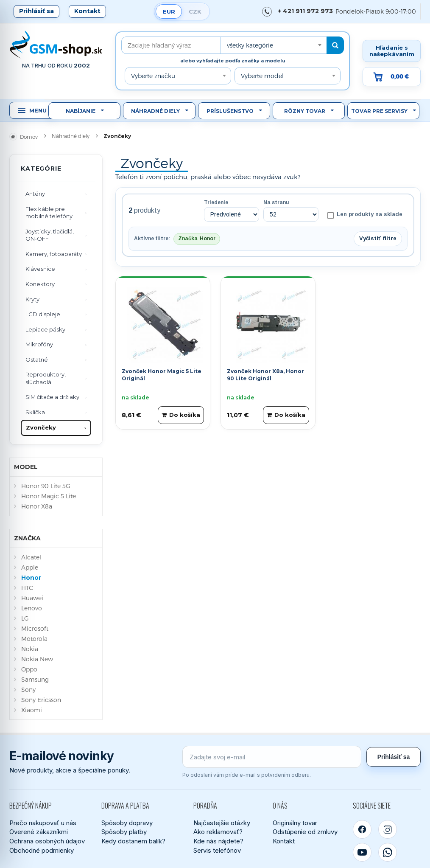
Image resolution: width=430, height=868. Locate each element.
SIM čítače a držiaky (52, 397)
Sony (28, 690)
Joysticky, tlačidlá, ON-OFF (50, 235)
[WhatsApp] (388, 852)
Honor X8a (37, 506)
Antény (35, 194)
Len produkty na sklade (365, 215)
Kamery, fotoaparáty (54, 254)
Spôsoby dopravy (127, 823)
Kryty (32, 299)
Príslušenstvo (230, 111)
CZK (195, 11)
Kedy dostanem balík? (133, 841)
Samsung (35, 679)
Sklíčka (35, 412)
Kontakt (87, 11)
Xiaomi (32, 710)
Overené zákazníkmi (39, 832)
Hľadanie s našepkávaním (392, 51)
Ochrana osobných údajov (47, 841)
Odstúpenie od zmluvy (305, 832)
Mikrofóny (39, 344)
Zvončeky (41, 427)
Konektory (40, 284)
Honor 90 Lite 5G (46, 486)
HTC (27, 588)
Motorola (34, 639)
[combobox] (274, 45)
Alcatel (31, 557)
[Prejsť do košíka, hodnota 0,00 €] (392, 77)
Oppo (29, 669)
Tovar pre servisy (379, 111)
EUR (169, 11)
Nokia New (37, 659)
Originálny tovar (295, 823)
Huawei (32, 598)
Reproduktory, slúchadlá (46, 378)
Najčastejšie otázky (222, 823)
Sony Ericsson (41, 700)
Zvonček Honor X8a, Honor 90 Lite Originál (265, 375)
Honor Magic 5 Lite (49, 496)
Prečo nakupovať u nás (43, 823)
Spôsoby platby (124, 832)
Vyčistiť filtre (378, 238)
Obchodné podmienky (42, 850)
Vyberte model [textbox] (262, 76)
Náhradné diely (155, 111)
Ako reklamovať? (218, 832)
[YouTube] (362, 852)
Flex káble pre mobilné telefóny (49, 213)
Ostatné (37, 360)
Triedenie (216, 202)
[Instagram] (388, 829)
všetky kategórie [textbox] (250, 45)
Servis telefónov (217, 850)
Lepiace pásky (45, 329)
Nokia (30, 649)
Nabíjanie (81, 111)
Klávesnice (40, 269)
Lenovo (32, 608)
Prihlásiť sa (36, 11)
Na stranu (276, 202)
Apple (30, 567)
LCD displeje (43, 314)
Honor (31, 578)
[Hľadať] (335, 45)
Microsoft (35, 628)
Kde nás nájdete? (218, 841)
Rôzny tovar (305, 111)
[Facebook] (362, 829)
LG (25, 618)
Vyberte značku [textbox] (153, 76)
